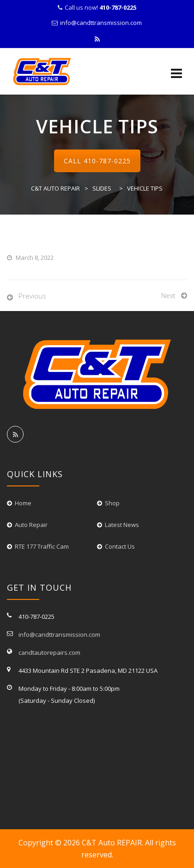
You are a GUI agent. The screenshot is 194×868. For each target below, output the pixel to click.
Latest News (122, 525)
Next (168, 295)
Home (23, 503)
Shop (112, 503)
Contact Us (120, 546)
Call (97, 161)
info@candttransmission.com (101, 23)
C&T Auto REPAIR (112, 843)
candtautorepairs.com (49, 652)
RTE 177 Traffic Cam (42, 546)
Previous (32, 296)
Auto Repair (31, 525)
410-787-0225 (107, 161)
